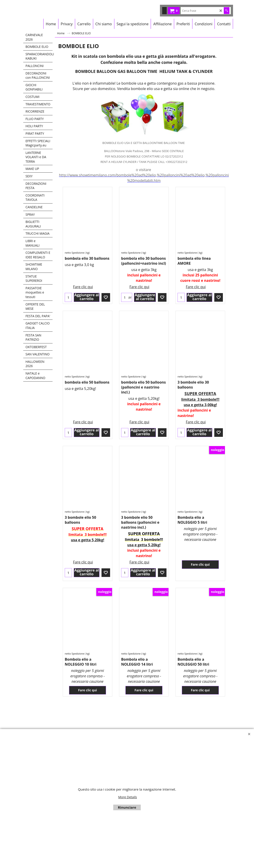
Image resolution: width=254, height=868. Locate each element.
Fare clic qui (83, 275)
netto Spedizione (74, 253)
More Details (128, 797)
